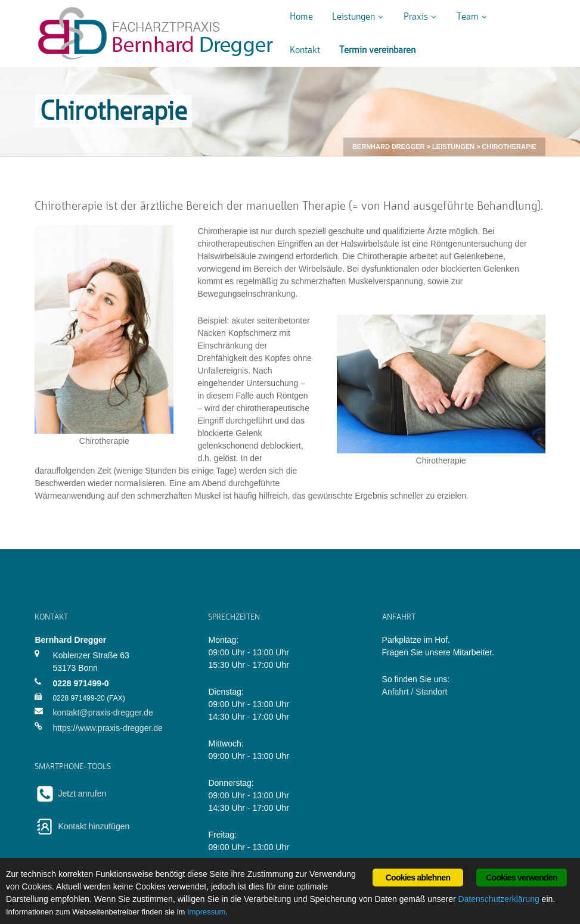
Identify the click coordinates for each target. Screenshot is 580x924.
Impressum (206, 912)
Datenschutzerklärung (499, 899)
